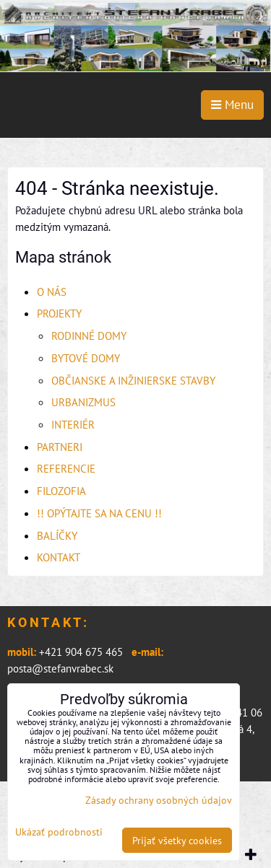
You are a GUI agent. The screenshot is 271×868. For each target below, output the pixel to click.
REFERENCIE (66, 468)
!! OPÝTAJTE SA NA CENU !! (99, 513)
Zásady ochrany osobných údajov (159, 800)
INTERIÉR (73, 424)
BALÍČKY (57, 535)
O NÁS (52, 291)
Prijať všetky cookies (177, 840)
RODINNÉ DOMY (89, 336)
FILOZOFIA (61, 491)
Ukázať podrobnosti (59, 832)
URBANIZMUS (83, 402)
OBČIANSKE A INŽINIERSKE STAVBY (133, 380)
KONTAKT (59, 557)
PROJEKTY (59, 313)
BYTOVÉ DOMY (86, 358)
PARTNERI (60, 447)
